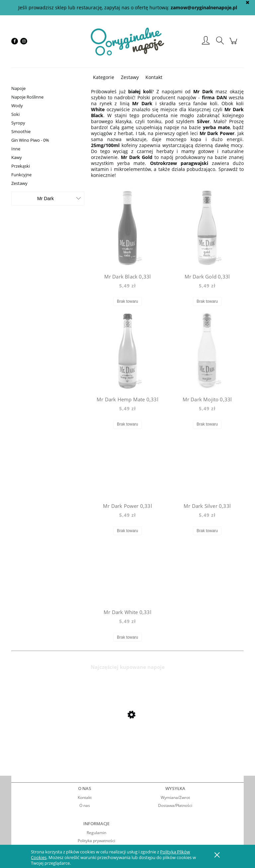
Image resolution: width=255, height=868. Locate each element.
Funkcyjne (21, 175)
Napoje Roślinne (27, 97)
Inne (16, 149)
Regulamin (96, 833)
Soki (15, 114)
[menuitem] (104, 77)
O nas (85, 805)
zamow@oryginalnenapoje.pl (204, 7)
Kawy (17, 157)
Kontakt (85, 797)
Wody (17, 106)
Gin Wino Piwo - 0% (30, 140)
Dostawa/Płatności (175, 805)
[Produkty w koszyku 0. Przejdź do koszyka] (234, 44)
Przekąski (21, 166)
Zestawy (19, 183)
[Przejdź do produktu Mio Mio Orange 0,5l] (64, 732)
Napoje (18, 88)
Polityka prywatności (96, 841)
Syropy (18, 123)
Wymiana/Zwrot (175, 797)
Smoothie (21, 131)
